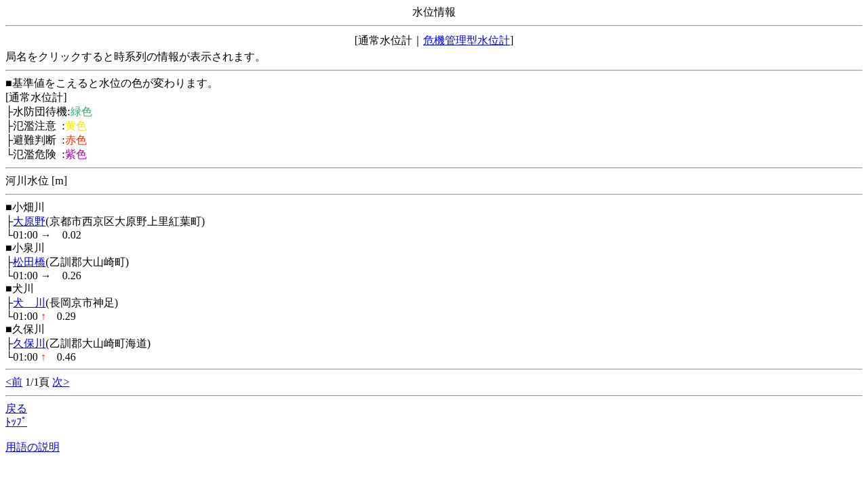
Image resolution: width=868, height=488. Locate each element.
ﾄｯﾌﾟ (16, 422)
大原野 (29, 221)
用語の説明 (33, 447)
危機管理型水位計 (467, 40)
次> (61, 382)
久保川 (29, 343)
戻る (16, 408)
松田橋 (29, 262)
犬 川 (29, 303)
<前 (14, 382)
